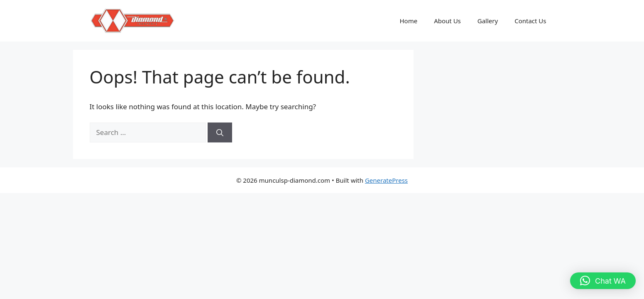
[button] (603, 281)
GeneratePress (386, 180)
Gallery (488, 21)
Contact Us (530, 21)
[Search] (220, 132)
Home (408, 21)
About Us (447, 21)
